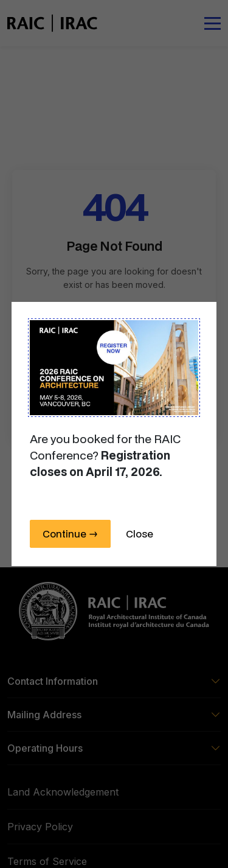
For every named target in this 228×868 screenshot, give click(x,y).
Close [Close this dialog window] (140, 534)
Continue (70, 534)
